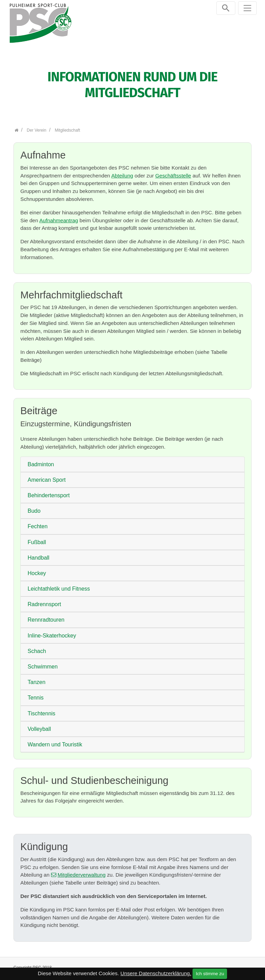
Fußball (37, 538)
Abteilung (122, 172)
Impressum (201, 967)
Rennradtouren (46, 616)
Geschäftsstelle (173, 172)
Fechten (38, 523)
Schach (37, 647)
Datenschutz (234, 967)
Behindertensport (49, 492)
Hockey (37, 569)
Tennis (36, 694)
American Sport (47, 476)
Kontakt (173, 967)
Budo (34, 507)
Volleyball (39, 725)
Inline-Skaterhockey (52, 632)
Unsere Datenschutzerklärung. (156, 973)
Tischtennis (41, 710)
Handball (38, 554)
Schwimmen (43, 663)
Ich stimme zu (210, 974)
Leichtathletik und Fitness (59, 585)
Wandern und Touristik (55, 741)
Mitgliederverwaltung (82, 871)
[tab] (132, 461)
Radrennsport (44, 601)
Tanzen (37, 679)
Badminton (41, 461)
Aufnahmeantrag (59, 217)
